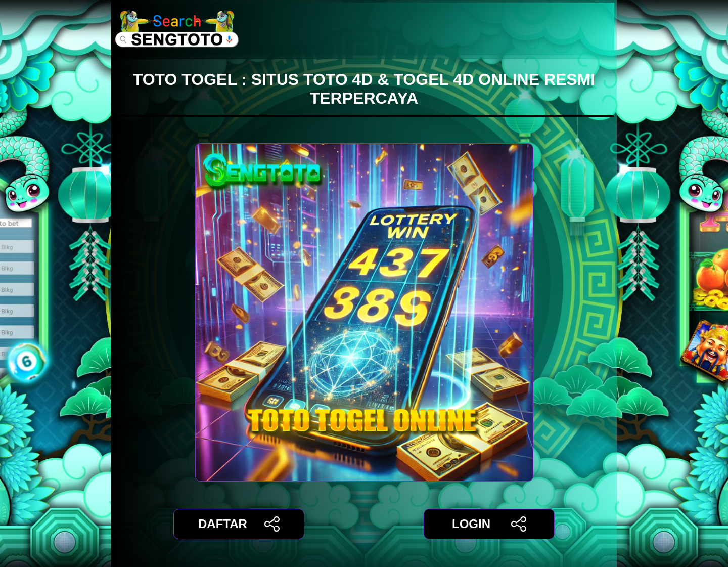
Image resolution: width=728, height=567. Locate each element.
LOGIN (489, 524)
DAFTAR (239, 524)
